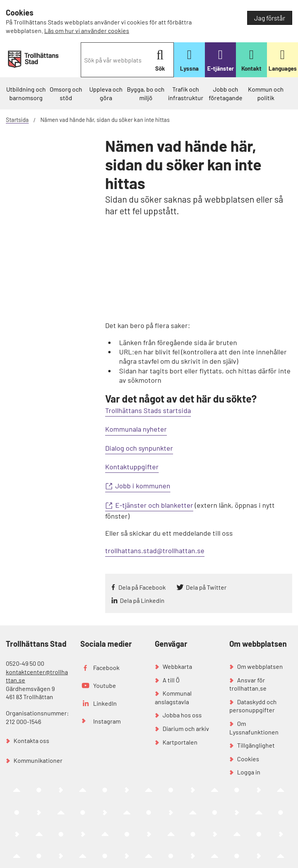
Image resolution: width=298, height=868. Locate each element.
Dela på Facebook (142, 587)
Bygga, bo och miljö (146, 93)
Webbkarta (177, 666)
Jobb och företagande (226, 93)
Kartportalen (180, 742)
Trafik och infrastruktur (186, 93)
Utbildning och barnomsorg (26, 93)
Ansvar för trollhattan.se (248, 684)
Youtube (105, 685)
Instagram (107, 721)
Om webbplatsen (260, 666)
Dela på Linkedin (142, 600)
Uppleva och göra (106, 93)
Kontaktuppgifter (132, 467)
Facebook (106, 667)
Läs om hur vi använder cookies (87, 30)
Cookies (248, 759)
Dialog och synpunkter (139, 448)
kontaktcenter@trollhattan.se (37, 676)
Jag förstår (270, 18)
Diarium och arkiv (186, 728)
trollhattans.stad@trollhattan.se (155, 550)
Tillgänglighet (256, 745)
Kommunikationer (38, 760)
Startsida (17, 120)
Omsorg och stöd (66, 93)
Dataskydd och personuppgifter (253, 706)
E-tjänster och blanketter (154, 505)
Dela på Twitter (206, 587)
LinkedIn (105, 703)
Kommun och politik (266, 93)
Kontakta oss (31, 740)
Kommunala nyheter (136, 429)
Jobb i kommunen (143, 486)
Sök (160, 60)
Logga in (249, 772)
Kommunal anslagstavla (173, 697)
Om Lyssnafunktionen (254, 728)
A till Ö (171, 680)
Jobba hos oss (182, 715)
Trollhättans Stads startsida (148, 410)
